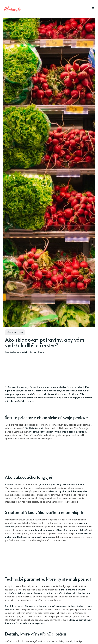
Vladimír (24, 352)
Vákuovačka (11, 484)
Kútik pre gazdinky (15, 332)
